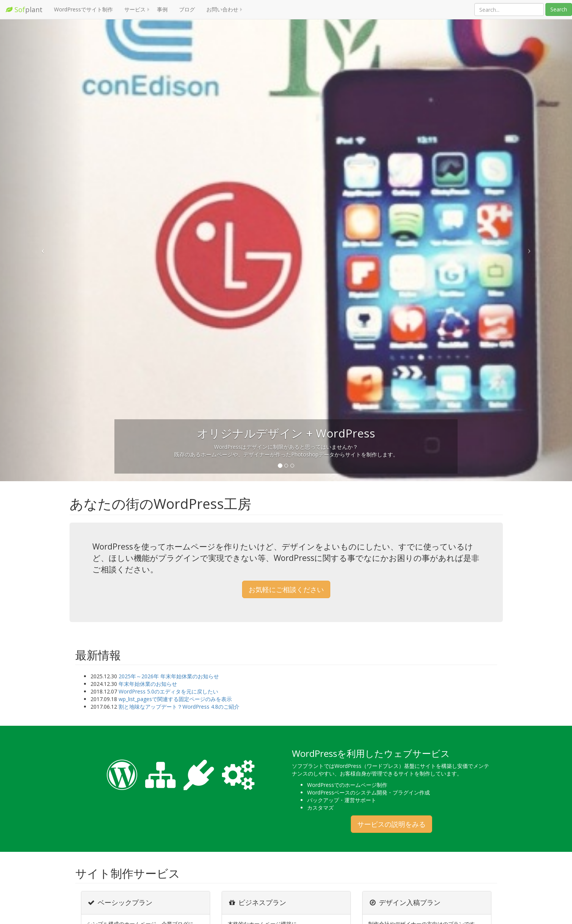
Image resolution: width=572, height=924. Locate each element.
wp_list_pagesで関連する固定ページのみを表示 (175, 699)
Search (559, 9)
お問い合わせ (222, 9)
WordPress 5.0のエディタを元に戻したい (168, 691)
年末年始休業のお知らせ (148, 684)
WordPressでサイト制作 (83, 9)
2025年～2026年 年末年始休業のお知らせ (169, 676)
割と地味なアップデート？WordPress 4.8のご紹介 (179, 707)
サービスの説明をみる (391, 824)
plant (24, 9)
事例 (162, 9)
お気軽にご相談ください (286, 589)
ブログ (187, 9)
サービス (135, 9)
